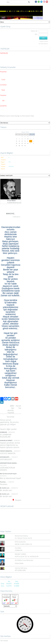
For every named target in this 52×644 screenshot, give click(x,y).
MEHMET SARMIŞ (20, 554)
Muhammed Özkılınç (21, 536)
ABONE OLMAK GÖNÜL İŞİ (23, 544)
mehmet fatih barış (21, 568)
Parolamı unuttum (44, 41)
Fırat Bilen (18, 548)
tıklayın (13, 424)
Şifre (36, 34)
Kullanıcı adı (34, 31)
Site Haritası (4, 641)
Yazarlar (11, 413)
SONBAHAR (19, 550)
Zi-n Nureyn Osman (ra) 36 (23, 538)
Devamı (17, 500)
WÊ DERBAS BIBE (20, 570)
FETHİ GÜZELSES (20, 542)
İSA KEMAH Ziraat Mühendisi (24, 560)
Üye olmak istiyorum (43, 44)
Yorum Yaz (18, 407)
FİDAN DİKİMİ (19, 563)
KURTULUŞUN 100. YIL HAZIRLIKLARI (27, 556)
